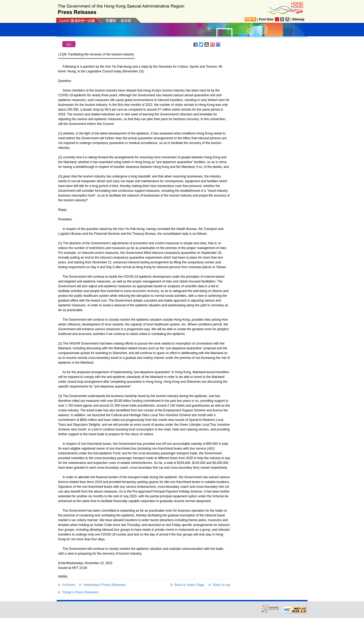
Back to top (222, 585)
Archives (69, 585)
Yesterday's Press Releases (105, 585)
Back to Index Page (190, 585)
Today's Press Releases (81, 592)
